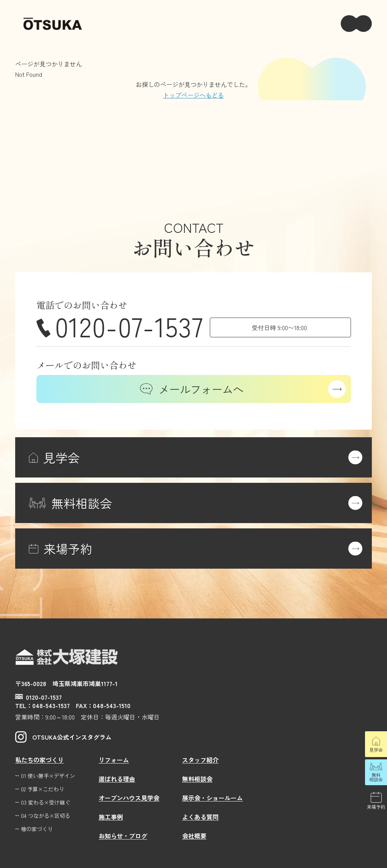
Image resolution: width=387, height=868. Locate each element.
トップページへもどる (193, 95)
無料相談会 (376, 777)
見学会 (376, 750)
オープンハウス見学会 (129, 798)
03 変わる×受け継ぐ (46, 802)
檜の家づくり (37, 829)
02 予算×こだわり (42, 789)
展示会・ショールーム (212, 798)
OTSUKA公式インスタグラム (63, 737)
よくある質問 (200, 817)
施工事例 (111, 817)
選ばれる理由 (117, 779)
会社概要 (194, 836)
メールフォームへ (192, 389)
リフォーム (114, 760)
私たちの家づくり (39, 760)
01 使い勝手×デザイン (48, 776)
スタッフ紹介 (200, 760)
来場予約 (376, 807)
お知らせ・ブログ (123, 836)
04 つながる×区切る (46, 816)
